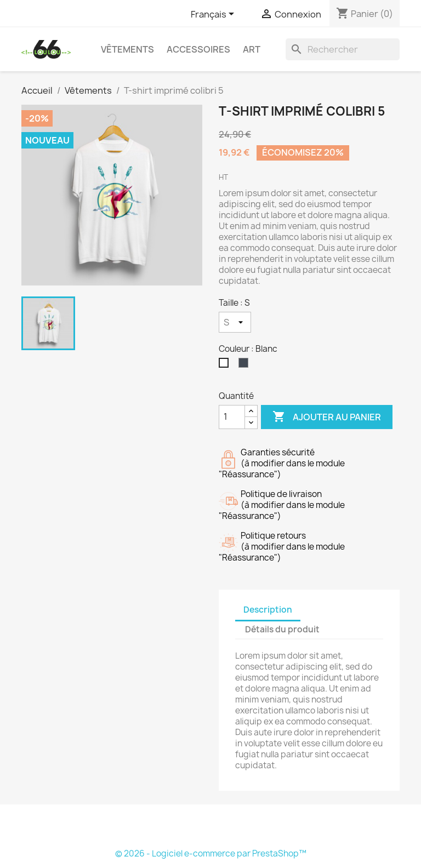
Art (252, 49)
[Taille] (235, 322)
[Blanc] (226, 366)
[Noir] (246, 366)
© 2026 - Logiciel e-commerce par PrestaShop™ (211, 853)
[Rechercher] (343, 49)
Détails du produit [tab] (282, 629)
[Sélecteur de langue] (214, 15)
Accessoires (198, 49)
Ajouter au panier (327, 417)
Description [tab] (268, 610)
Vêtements (127, 49)
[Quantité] (232, 417)
